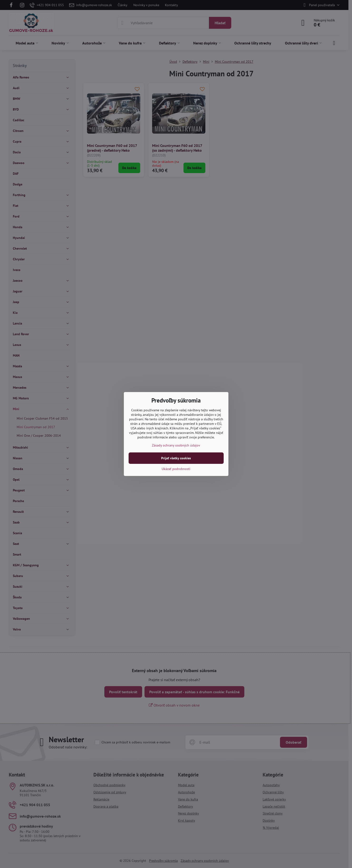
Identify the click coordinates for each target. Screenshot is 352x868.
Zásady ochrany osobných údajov (176, 445)
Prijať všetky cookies (176, 458)
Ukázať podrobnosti (176, 469)
